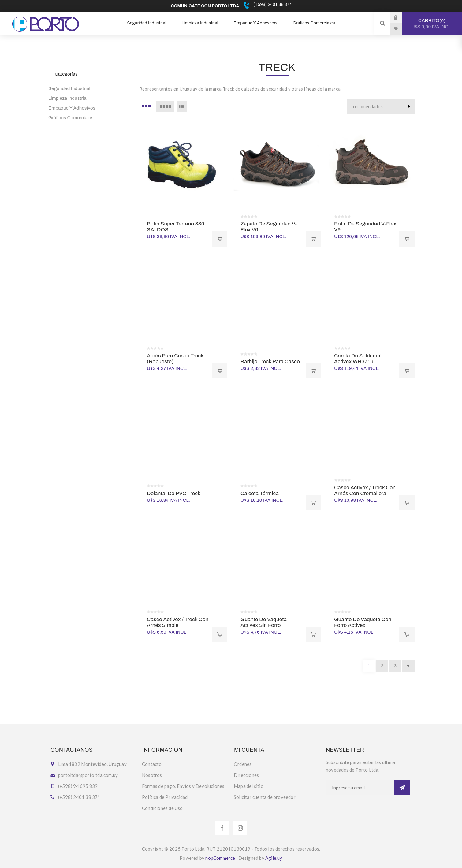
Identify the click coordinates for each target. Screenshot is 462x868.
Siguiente (408, 666)
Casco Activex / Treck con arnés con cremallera (365, 490)
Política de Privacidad (165, 797)
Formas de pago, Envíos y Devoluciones (183, 786)
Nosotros (152, 775)
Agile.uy (274, 858)
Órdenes (243, 764)
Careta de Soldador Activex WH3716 (357, 359)
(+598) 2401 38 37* (272, 4)
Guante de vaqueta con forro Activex (363, 622)
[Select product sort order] (381, 106)
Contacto (152, 764)
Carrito (432, 24)
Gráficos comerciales (71, 118)
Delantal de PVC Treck (174, 493)
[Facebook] (222, 828)
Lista (182, 106)
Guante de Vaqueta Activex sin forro (264, 622)
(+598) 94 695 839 (78, 786)
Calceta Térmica (260, 493)
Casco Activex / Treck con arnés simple (178, 622)
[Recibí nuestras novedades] (360, 788)
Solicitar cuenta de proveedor (265, 797)
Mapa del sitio (249, 786)
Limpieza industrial (68, 98)
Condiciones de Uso (162, 808)
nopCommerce (220, 858)
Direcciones (246, 775)
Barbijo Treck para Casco (270, 361)
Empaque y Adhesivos (72, 108)
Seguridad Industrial (69, 88)
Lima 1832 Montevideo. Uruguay (92, 764)
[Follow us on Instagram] (240, 828)
